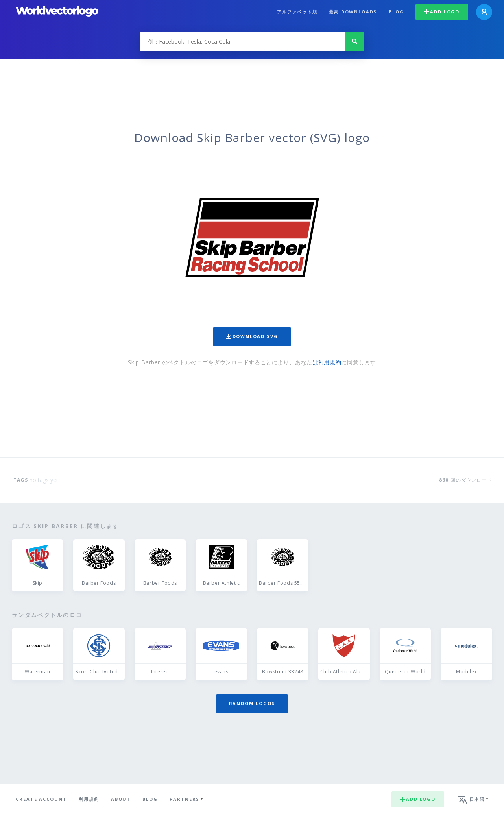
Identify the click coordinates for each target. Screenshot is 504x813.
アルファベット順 (297, 12)
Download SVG (252, 336)
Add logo (442, 12)
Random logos (252, 703)
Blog (396, 12)
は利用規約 (327, 362)
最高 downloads (353, 12)
